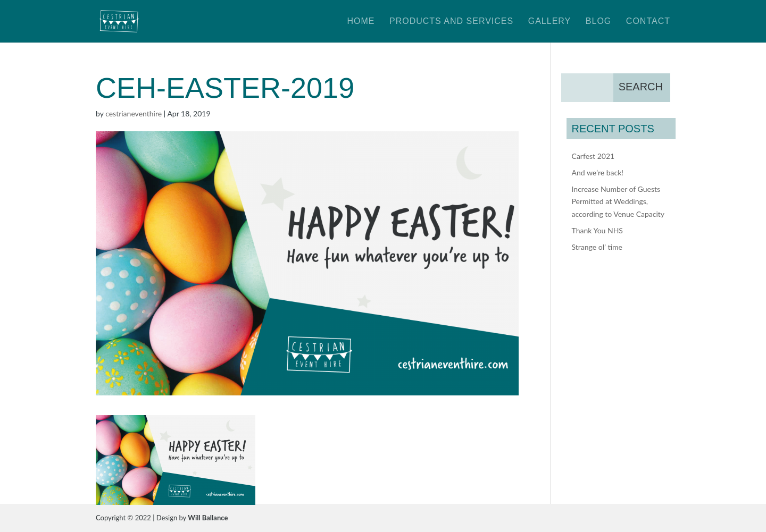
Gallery (550, 22)
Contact (648, 22)
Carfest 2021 (593, 156)
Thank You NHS (597, 230)
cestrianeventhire (134, 113)
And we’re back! (598, 172)
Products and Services (451, 22)
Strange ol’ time (597, 247)
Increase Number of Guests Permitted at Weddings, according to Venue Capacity (618, 202)
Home (361, 22)
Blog (598, 22)
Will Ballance (208, 518)
